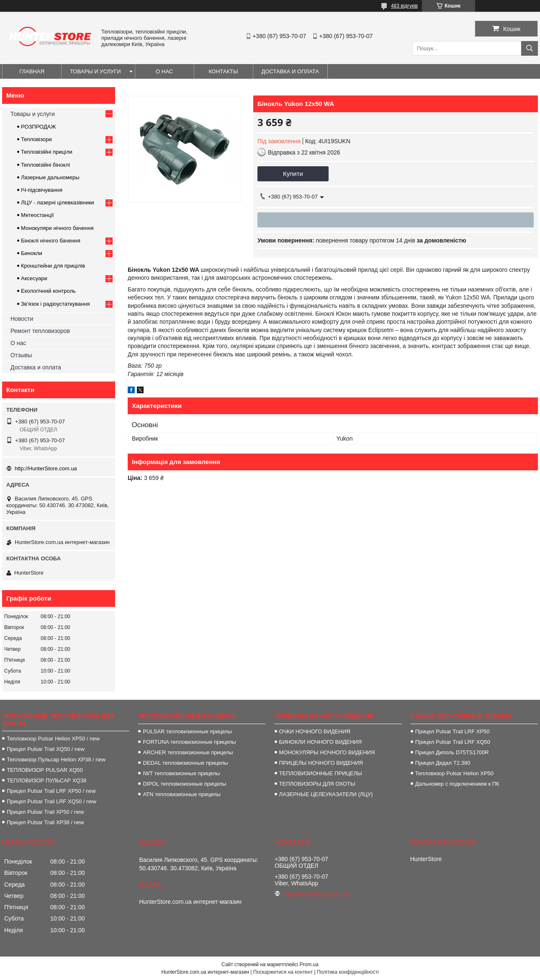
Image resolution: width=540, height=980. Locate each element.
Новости (22, 319)
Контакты (223, 71)
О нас (164, 71)
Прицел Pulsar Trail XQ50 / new (46, 749)
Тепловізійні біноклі (45, 165)
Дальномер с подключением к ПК (457, 784)
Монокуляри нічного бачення (57, 228)
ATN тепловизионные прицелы (181, 794)
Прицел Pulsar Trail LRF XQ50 (453, 742)
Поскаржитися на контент (283, 972)
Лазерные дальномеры (50, 177)
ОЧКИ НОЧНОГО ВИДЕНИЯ (315, 731)
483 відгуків (404, 6)
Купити (293, 174)
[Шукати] (530, 48)
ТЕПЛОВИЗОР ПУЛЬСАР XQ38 (46, 780)
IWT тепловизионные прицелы (181, 773)
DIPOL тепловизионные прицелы (184, 784)
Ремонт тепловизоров (40, 331)
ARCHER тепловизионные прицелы (188, 752)
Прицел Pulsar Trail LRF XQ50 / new (51, 801)
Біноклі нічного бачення (51, 241)
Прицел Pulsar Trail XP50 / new (45, 812)
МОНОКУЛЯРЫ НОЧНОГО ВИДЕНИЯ (327, 752)
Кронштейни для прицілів (53, 266)
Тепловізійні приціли (47, 152)
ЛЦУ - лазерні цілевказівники (58, 202)
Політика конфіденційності (348, 972)
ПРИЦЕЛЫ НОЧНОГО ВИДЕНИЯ (321, 763)
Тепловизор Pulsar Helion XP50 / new (53, 739)
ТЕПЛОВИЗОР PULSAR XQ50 (45, 770)
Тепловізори (36, 139)
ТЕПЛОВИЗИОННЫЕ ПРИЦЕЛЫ (321, 773)
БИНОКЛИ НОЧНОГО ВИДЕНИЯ (320, 742)
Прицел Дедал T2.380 (443, 763)
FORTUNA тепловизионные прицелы (189, 742)
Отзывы (21, 355)
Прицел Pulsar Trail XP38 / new (45, 822)
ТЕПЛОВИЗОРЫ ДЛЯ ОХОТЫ (317, 784)
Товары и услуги (95, 71)
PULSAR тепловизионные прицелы (187, 731)
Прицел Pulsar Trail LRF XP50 (453, 731)
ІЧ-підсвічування (42, 190)
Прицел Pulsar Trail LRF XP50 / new (51, 791)
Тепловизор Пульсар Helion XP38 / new (56, 759)
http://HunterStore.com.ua (46, 468)
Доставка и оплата (290, 71)
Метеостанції (37, 215)
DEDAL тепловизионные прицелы (185, 763)
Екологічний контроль (48, 291)
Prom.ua (309, 965)
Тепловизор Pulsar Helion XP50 (454, 773)
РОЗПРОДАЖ (38, 127)
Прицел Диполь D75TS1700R (452, 752)
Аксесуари (34, 278)
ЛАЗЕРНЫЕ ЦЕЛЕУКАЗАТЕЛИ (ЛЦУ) (326, 794)
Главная (32, 71)
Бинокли (32, 253)
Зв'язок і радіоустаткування (55, 304)
